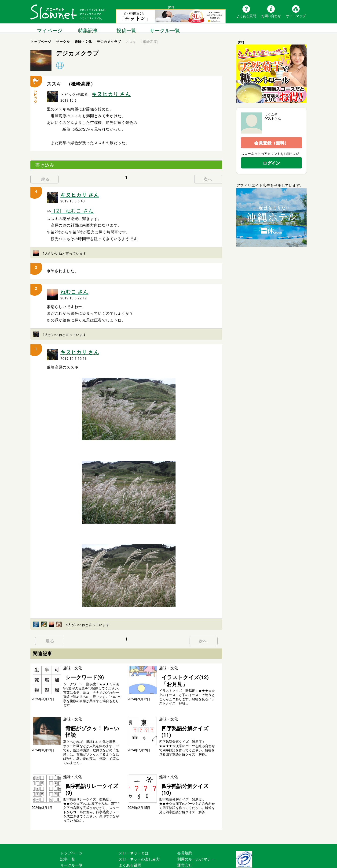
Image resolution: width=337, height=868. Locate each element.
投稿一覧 (126, 28)
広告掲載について (134, 850)
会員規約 (185, 826)
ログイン (271, 163)
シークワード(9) (77, 668)
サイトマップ (296, 16)
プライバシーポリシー (196, 844)
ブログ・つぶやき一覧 (79, 844)
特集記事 (88, 28)
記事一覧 (68, 832)
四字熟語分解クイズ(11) (179, 717)
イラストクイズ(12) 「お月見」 (186, 668)
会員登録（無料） (271, 143)
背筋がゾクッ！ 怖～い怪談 (86, 717)
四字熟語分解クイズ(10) (179, 766)
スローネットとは (134, 826)
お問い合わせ (271, 16)
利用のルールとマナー (196, 832)
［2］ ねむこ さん (67, 207)
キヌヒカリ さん (106, 93)
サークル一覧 (165, 28)
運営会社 (185, 838)
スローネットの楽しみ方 (139, 832)
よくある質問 (246, 16)
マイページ (50, 28)
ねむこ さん (71, 285)
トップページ (71, 826)
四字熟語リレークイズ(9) (84, 766)
